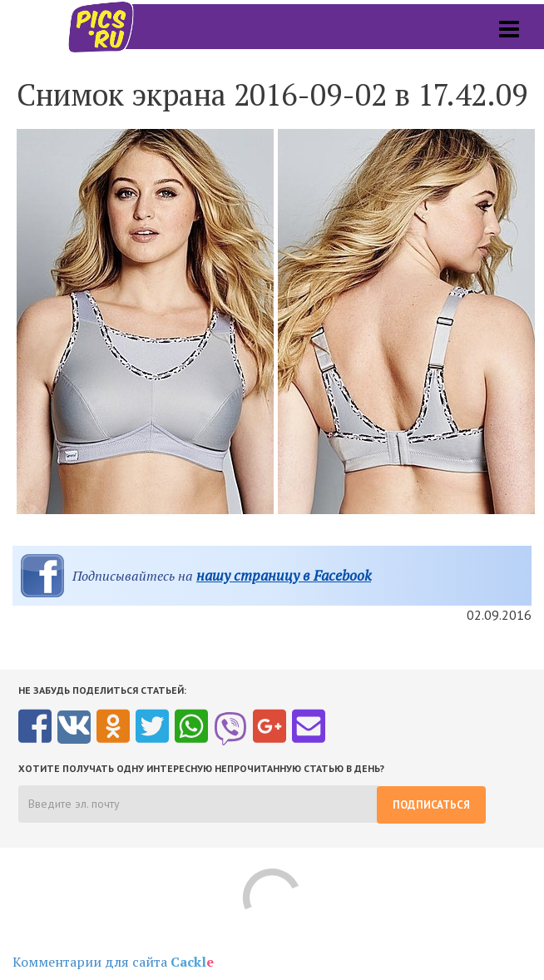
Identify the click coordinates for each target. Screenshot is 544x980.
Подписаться (431, 805)
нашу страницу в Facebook (284, 575)
